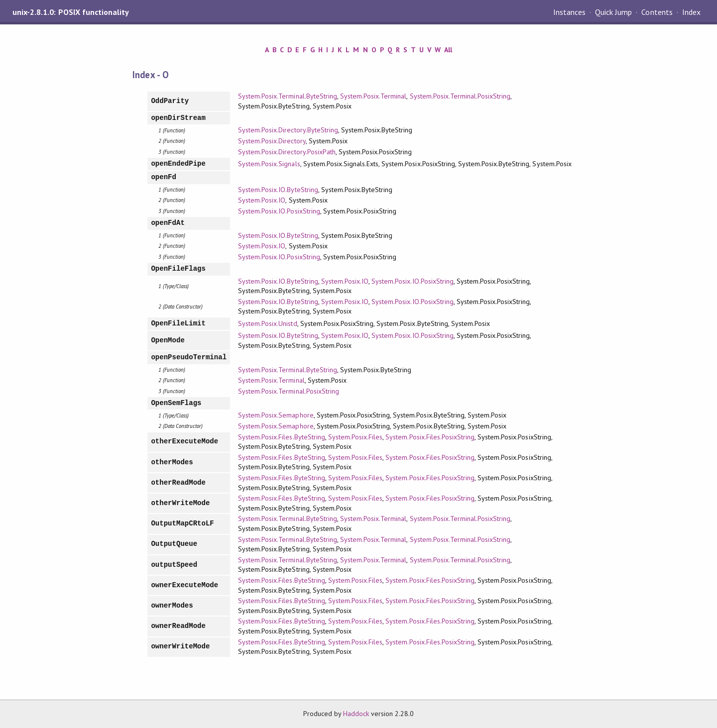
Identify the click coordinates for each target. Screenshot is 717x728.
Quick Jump (613, 12)
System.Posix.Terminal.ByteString (288, 96)
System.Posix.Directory (272, 141)
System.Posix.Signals (269, 164)
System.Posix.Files (355, 437)
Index (691, 12)
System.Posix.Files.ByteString (282, 437)
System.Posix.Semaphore (276, 415)
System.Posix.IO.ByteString (278, 190)
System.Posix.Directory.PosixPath (287, 152)
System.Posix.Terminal (373, 96)
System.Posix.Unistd (267, 323)
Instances (569, 12)
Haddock (356, 714)
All (448, 50)
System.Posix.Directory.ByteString (288, 130)
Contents (657, 12)
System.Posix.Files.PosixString (430, 437)
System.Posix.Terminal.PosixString (460, 96)
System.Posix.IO (262, 200)
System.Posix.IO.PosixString (279, 211)
